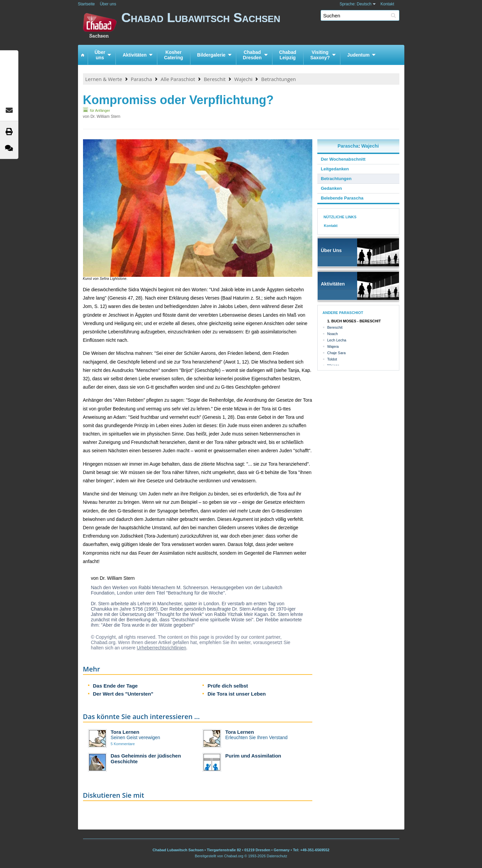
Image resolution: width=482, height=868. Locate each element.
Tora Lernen (125, 732)
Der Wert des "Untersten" (123, 694)
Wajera (333, 346)
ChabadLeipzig (288, 55)
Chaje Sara (337, 353)
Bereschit (215, 79)
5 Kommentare (123, 744)
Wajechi (244, 79)
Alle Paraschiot (178, 79)
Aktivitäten (135, 55)
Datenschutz (277, 856)
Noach (333, 334)
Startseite (87, 4)
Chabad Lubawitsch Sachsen (263, 26)
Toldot (332, 359)
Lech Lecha (337, 340)
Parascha (141, 79)
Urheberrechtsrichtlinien (161, 648)
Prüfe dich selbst (228, 686)
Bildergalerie (211, 55)
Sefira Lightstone (113, 279)
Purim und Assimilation (253, 756)
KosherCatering (174, 55)
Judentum (358, 55)
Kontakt (387, 4)
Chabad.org (234, 856)
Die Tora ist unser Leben (237, 694)
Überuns (100, 55)
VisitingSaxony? (320, 55)
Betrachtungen (278, 79)
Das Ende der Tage (115, 686)
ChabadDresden (252, 55)
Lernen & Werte (104, 79)
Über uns (108, 4)
